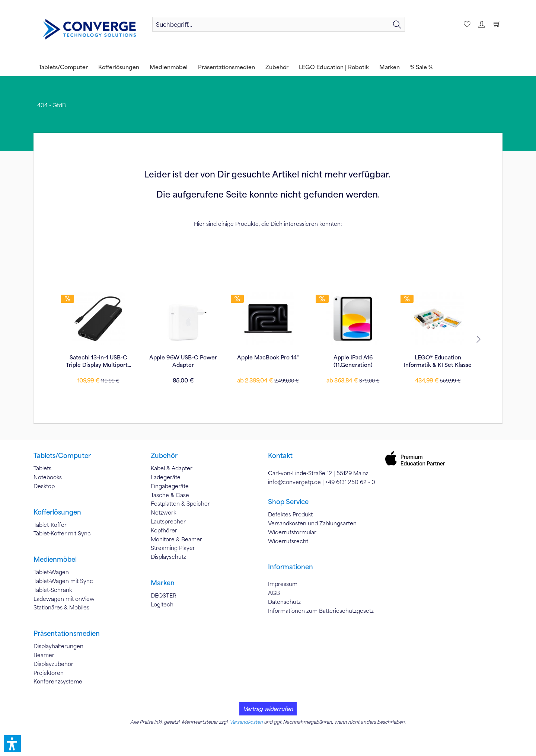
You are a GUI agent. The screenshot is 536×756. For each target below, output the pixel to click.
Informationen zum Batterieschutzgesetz (321, 611)
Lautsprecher (168, 521)
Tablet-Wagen (51, 572)
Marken (163, 583)
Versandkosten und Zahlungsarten (312, 523)
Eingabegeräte (170, 486)
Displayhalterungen (58, 646)
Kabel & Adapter (172, 468)
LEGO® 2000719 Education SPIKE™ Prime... (438, 361)
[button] (12, 744)
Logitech (162, 604)
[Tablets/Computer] (63, 67)
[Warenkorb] (497, 24)
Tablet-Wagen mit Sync (63, 581)
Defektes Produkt (290, 514)
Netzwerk (163, 512)
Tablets (42, 468)
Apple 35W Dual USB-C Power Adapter (353, 361)
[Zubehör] (277, 67)
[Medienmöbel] (169, 67)
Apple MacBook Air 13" (268, 357)
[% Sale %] (421, 67)
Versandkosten (246, 722)
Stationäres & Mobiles (61, 607)
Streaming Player (173, 548)
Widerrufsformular (292, 532)
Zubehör (164, 455)
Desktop (44, 486)
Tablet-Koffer (50, 525)
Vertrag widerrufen (268, 709)
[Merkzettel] (466, 24)
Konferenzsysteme (58, 681)
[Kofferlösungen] (119, 67)
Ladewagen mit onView (64, 599)
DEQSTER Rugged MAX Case (183, 361)
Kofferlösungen (57, 512)
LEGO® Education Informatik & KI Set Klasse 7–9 (98, 361)
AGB (274, 593)
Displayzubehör (53, 664)
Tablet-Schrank (53, 590)
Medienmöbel (55, 559)
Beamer (44, 655)
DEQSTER (164, 595)
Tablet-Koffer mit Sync (62, 533)
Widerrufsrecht (288, 541)
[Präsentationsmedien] (226, 67)
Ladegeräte (166, 477)
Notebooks (48, 477)
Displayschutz (168, 557)
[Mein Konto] (481, 24)
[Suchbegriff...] (279, 24)
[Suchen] (397, 24)
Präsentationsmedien (67, 633)
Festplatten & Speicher (180, 503)
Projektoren (49, 673)
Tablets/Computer (62, 455)
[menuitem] (279, 24)
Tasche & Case (170, 495)
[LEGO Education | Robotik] (334, 67)
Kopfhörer (164, 530)
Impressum (283, 584)
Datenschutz (284, 602)
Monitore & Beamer (176, 539)
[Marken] (390, 67)
